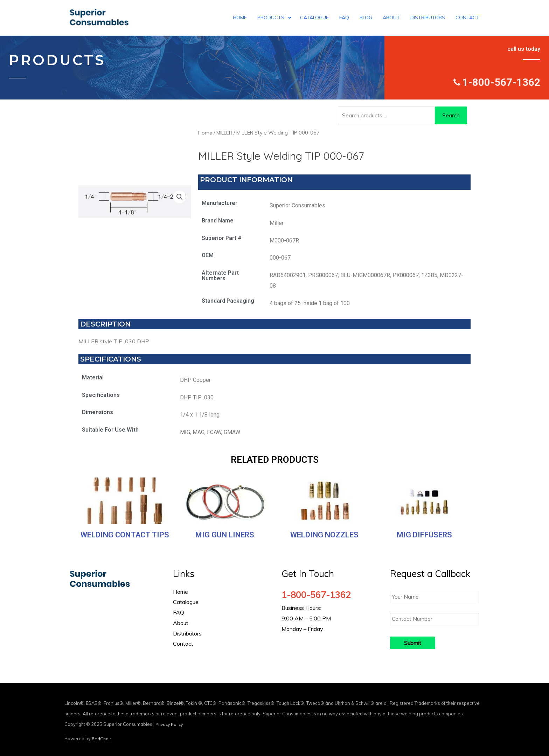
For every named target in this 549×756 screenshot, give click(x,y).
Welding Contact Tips (125, 535)
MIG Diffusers (424, 535)
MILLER (225, 133)
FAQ (179, 612)
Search (451, 115)
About (181, 623)
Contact (183, 644)
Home (205, 133)
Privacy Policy (171, 722)
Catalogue (186, 602)
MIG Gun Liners (225, 535)
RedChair (102, 736)
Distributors (187, 633)
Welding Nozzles (324, 535)
